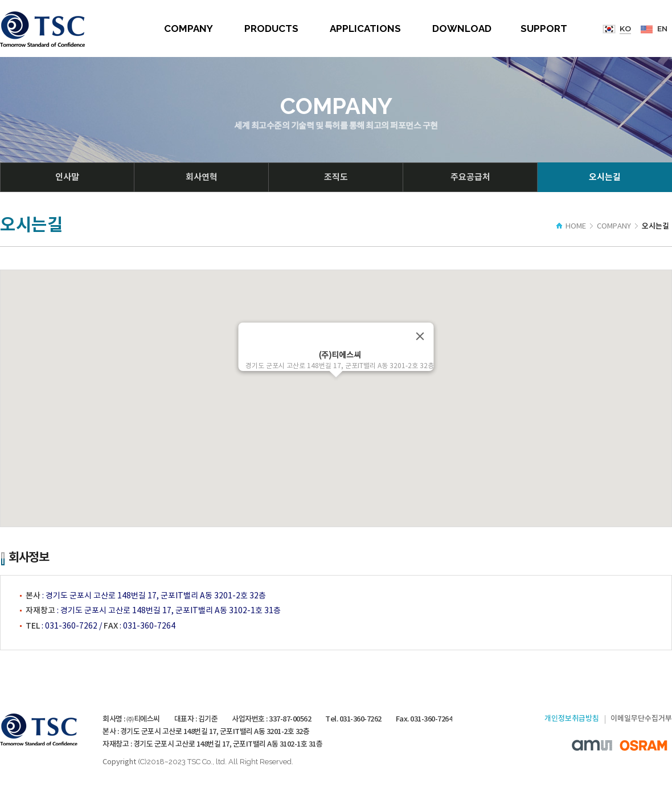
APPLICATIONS (365, 28)
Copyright (119, 762)
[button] (336, 388)
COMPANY (189, 28)
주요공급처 (470, 177)
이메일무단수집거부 (641, 719)
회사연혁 (202, 177)
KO (625, 28)
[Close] (420, 336)
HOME (571, 227)
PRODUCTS (271, 28)
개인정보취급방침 (572, 719)
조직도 (336, 177)
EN (662, 28)
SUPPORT (544, 28)
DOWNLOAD (462, 28)
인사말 (67, 177)
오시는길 (605, 177)
